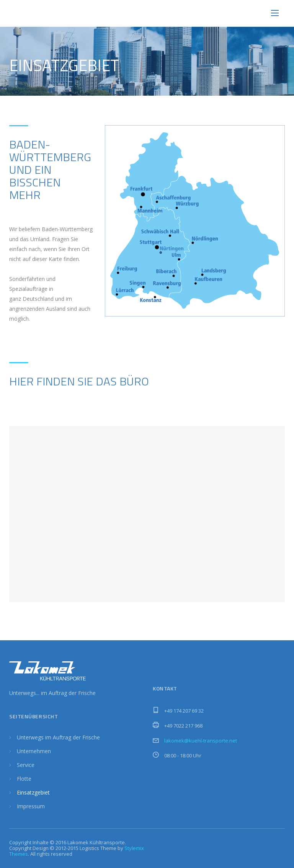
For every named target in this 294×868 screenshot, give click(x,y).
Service (26, 765)
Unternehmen (34, 751)
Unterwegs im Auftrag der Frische (58, 737)
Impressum (31, 806)
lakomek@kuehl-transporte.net (201, 741)
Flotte (24, 779)
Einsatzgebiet (33, 792)
